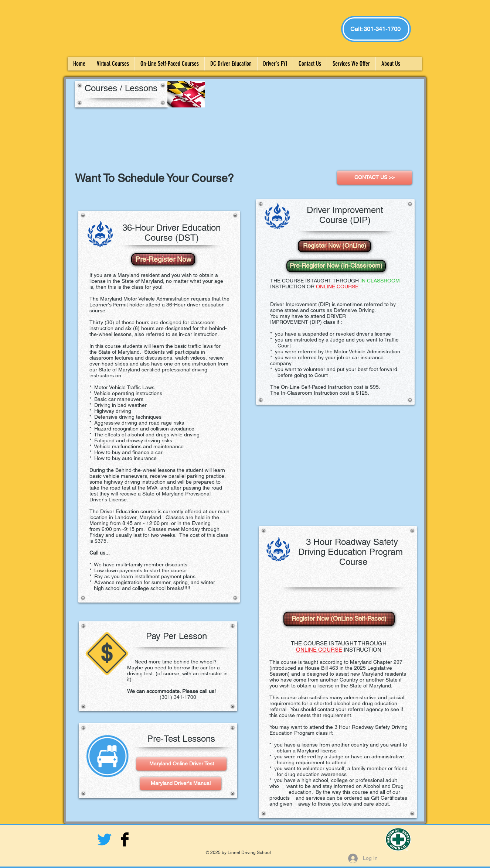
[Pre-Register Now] (163, 259)
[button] (275, 64)
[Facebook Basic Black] (125, 839)
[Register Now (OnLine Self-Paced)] (339, 619)
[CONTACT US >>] (375, 178)
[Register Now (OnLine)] (334, 246)
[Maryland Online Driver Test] (181, 764)
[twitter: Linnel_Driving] (104, 839)
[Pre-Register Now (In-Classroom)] (336, 266)
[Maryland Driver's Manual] (181, 783)
